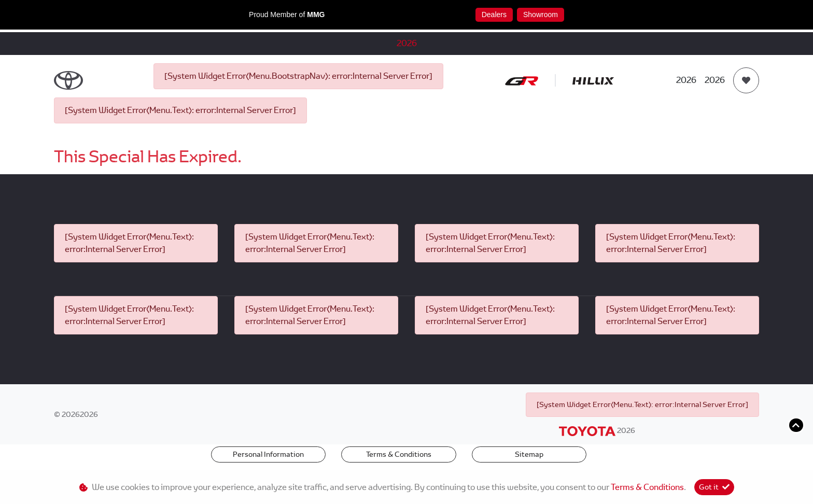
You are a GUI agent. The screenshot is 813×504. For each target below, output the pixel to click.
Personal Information (268, 454)
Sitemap (529, 454)
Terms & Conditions (399, 454)
